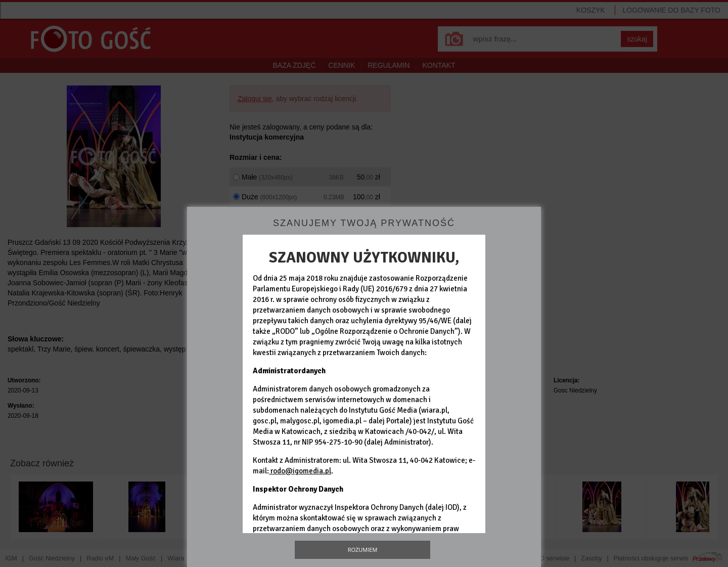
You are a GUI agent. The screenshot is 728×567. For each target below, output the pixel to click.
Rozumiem (363, 550)
